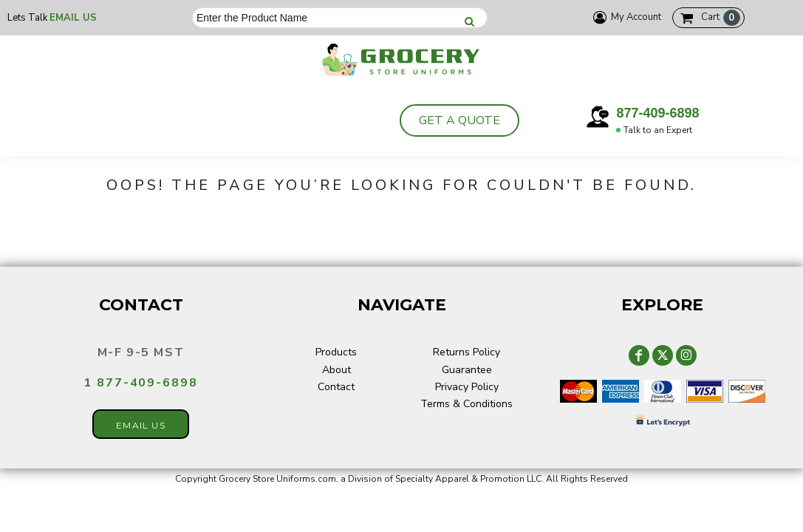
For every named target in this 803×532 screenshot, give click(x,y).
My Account (625, 17)
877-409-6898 (657, 113)
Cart (721, 18)
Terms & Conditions (467, 404)
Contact (336, 387)
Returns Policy (467, 352)
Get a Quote (459, 120)
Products (336, 352)
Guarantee (467, 370)
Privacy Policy (467, 387)
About (336, 370)
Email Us (73, 18)
